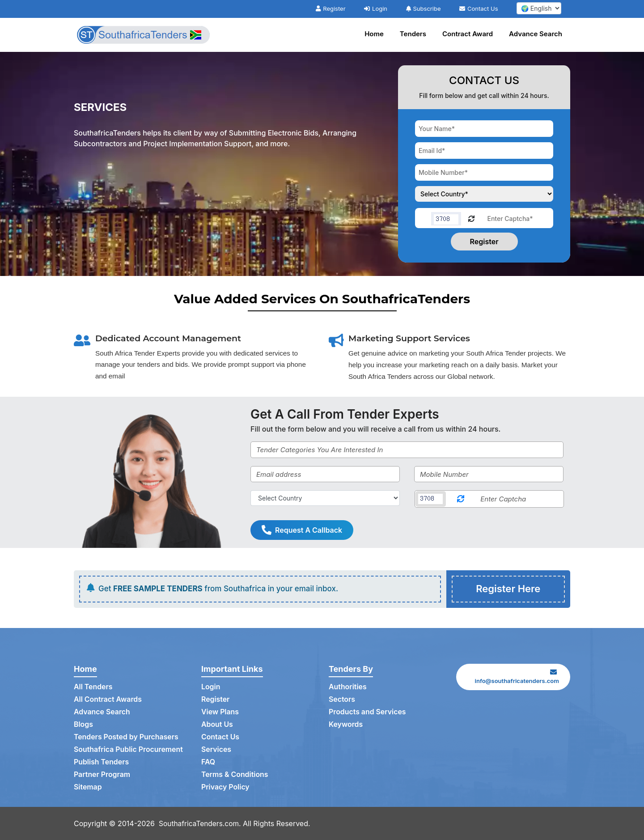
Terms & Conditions (235, 775)
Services (216, 750)
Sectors (342, 700)
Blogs (83, 725)
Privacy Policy (226, 787)
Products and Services (368, 712)
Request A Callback (302, 530)
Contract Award (468, 34)
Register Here (508, 589)
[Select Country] (325, 498)
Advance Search (536, 34)
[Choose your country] (484, 194)
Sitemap (88, 787)
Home (374, 34)
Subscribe (424, 8)
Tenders (413, 34)
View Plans (220, 712)
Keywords (346, 725)
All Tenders (93, 687)
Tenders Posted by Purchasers (127, 737)
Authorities (348, 687)
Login (376, 8)
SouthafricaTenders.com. (201, 823)
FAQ (208, 762)
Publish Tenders (102, 762)
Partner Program (102, 775)
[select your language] (539, 8)
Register (330, 8)
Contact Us (479, 8)
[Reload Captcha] (471, 218)
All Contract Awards (108, 700)
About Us (217, 725)
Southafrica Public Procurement (129, 750)
